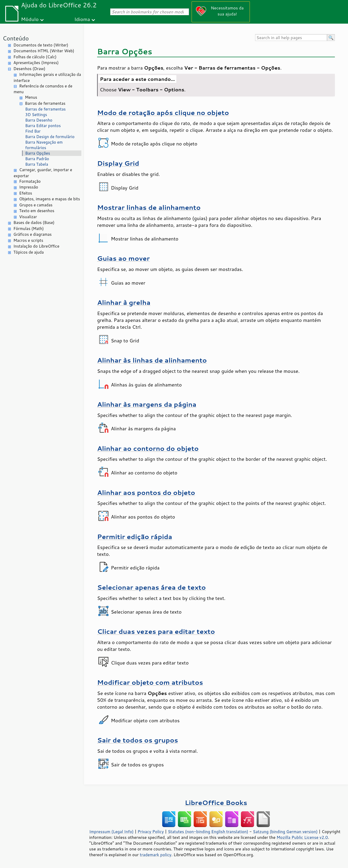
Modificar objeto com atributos (150, 682)
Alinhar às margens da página (147, 404)
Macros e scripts (28, 240)
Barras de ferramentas (45, 103)
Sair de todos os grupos (138, 740)
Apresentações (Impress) (36, 63)
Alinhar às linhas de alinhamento (152, 360)
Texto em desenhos (37, 211)
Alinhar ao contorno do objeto (148, 448)
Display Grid (118, 163)
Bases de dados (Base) (34, 223)
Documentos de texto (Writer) (41, 45)
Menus (31, 97)
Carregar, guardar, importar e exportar (43, 173)
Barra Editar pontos (43, 126)
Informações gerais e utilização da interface (47, 77)
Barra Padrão (37, 159)
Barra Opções (38, 153)
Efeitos (26, 193)
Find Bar (33, 131)
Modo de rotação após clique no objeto (163, 113)
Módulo (30, 19)
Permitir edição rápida (135, 537)
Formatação (30, 181)
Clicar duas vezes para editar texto (156, 631)
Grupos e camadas (36, 205)
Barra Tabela (37, 164)
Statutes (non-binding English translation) (208, 832)
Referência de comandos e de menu (43, 89)
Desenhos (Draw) (29, 69)
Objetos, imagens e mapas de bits (50, 199)
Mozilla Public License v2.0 (302, 837)
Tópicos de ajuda (29, 252)
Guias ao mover (123, 258)
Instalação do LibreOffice (36, 246)
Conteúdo (16, 38)
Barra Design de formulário (50, 137)
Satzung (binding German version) (285, 832)
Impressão (29, 187)
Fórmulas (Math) (29, 229)
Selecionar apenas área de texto (151, 587)
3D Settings (36, 115)
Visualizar (28, 217)
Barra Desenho (39, 120)
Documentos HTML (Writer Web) (44, 51)
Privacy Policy (151, 832)
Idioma (82, 19)
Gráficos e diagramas (33, 234)
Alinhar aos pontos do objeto (146, 492)
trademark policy (156, 855)
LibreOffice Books (216, 802)
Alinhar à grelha (124, 302)
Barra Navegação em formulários (44, 145)
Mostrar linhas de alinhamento (149, 207)
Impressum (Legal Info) (111, 832)
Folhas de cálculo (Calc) (35, 57)
